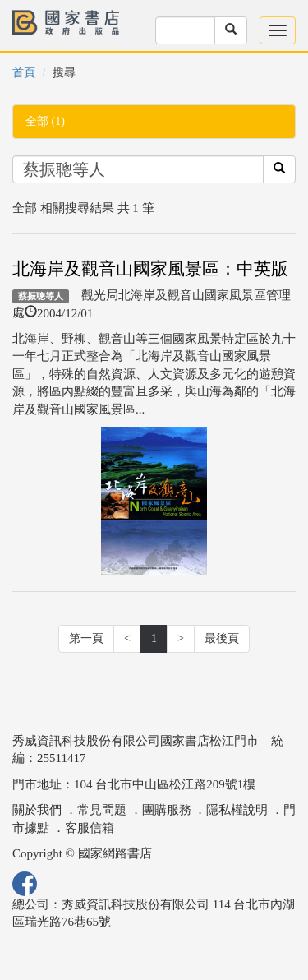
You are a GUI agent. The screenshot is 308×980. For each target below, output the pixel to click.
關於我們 (37, 810)
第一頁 (86, 638)
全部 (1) (45, 121)
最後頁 (222, 638)
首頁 (24, 73)
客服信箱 (90, 828)
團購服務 (167, 810)
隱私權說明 (237, 810)
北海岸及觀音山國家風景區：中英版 (150, 269)
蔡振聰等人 (41, 296)
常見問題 (102, 810)
